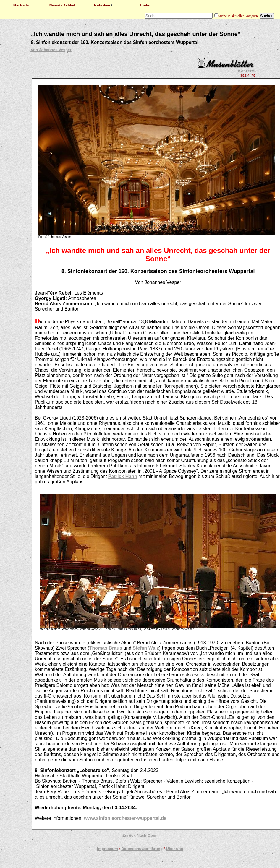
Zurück (129, 835)
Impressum (107, 849)
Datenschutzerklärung (142, 849)
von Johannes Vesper (51, 50)
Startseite (21, 5)
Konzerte (246, 71)
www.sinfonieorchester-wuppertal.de (125, 818)
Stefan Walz (146, 648)
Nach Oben (147, 835)
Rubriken (104, 5)
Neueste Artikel (62, 5)
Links (145, 5)
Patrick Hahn (123, 476)
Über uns (174, 849)
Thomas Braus (106, 648)
